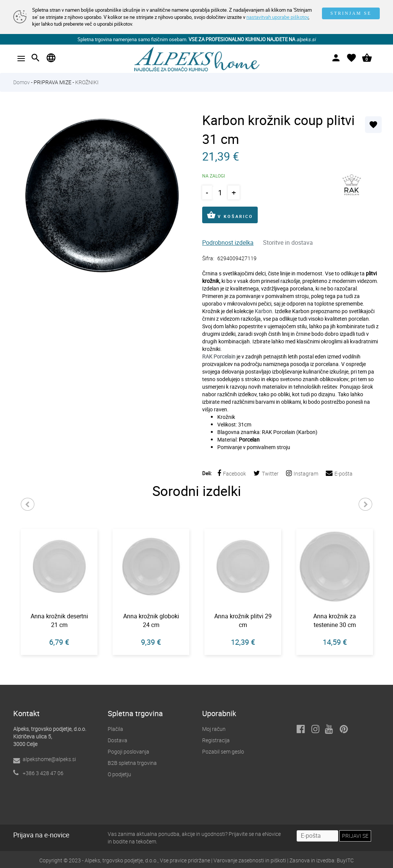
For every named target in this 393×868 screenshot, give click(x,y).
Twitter (266, 473)
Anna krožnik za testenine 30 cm (335, 620)
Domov (22, 82)
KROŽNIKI (87, 82)
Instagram (302, 473)
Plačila (115, 729)
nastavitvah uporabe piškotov (277, 17)
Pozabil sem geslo (223, 751)
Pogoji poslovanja (128, 751)
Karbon (263, 311)
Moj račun (214, 729)
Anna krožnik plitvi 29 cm (243, 620)
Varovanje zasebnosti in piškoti (250, 860)
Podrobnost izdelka (228, 242)
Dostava (118, 740)
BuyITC (345, 860)
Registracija (216, 740)
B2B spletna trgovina (132, 763)
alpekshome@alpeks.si (49, 759)
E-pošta (339, 473)
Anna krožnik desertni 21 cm (59, 620)
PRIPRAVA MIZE (53, 82)
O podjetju (119, 774)
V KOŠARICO (230, 215)
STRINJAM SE (351, 13)
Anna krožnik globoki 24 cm (151, 620)
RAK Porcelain (219, 356)
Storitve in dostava (288, 242)
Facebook (232, 473)
